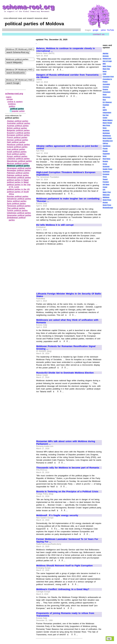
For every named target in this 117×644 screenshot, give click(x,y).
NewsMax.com (108, 141)
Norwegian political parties (19, 170)
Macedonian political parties (19, 161)
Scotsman (106, 167)
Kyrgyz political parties (17, 156)
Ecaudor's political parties (18, 133)
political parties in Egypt (18, 180)
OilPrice (105, 144)
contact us (99, 34)
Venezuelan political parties (19, 215)
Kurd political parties (16, 154)
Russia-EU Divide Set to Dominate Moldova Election (65, 373)
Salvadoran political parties (19, 199)
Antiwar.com (107, 59)
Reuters (105, 161)
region (9, 97)
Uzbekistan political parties (19, 213)
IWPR (105, 110)
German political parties (18, 140)
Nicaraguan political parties (19, 168)
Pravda (105, 149)
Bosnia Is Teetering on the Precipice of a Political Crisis (67, 492)
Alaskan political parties (18, 121)
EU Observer (107, 102)
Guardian (106, 105)
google (96, 30)
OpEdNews (106, 146)
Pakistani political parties (18, 173)
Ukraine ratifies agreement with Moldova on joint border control (67, 147)
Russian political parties (18, 196)
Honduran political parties (18, 145)
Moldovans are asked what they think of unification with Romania (67, 321)
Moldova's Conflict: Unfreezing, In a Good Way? (63, 589)
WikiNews (106, 197)
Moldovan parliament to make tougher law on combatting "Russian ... (68, 200)
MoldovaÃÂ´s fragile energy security (57, 515)
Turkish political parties (17, 211)
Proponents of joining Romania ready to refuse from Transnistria (65, 614)
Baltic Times (107, 66)
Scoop (105, 164)
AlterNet (105, 54)
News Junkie (107, 138)
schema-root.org (14, 93)
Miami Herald (107, 123)
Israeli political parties (17, 152)
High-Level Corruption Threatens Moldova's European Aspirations (66, 174)
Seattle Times (107, 169)
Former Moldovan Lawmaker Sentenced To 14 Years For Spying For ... (67, 540)
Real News (106, 159)
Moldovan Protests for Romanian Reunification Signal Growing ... (66, 348)
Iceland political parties (17, 147)
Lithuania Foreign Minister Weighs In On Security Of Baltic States (69, 295)
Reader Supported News (106, 154)
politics (12, 106)
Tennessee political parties (19, 206)
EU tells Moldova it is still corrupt (55, 225)
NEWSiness (107, 136)
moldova (12, 104)
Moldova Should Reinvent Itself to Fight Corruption (64, 566)
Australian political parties (19, 123)
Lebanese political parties (18, 159)
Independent (107, 113)
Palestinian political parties (19, 178)
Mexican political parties (18, 164)
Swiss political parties (17, 201)
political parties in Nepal (18, 182)
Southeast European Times (106, 174)
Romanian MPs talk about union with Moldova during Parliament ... (66, 443)
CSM (104, 74)
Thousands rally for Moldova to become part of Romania (68, 468)
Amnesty (106, 56)
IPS (104, 108)
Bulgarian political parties (18, 130)
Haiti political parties (16, 142)
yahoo (103, 30)
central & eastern (15, 102)
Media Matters (108, 120)
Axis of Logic (107, 61)
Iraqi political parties (16, 149)
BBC (104, 64)
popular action (18, 111)
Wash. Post (107, 192)
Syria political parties (16, 204)
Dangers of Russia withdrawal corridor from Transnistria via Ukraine (67, 76)
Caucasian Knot (108, 77)
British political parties (17, 128)
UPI (104, 190)
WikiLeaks (106, 195)
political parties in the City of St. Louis (19, 186)
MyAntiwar (106, 133)
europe (10, 99)
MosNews (106, 131)
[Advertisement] (62, 120)
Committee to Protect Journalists (107, 82)
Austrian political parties (18, 126)
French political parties (17, 138)
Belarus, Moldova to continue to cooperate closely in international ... (66, 50)
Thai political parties (16, 208)
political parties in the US (18, 189)
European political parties (18, 135)
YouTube (110, 30)
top (109, 639)
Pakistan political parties (18, 175)
